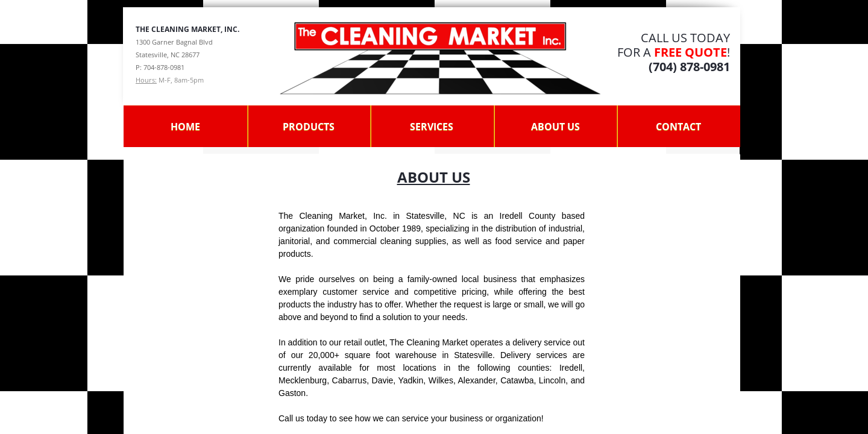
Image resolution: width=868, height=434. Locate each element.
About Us (555, 127)
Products (309, 127)
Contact (678, 127)
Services (432, 127)
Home (185, 127)
